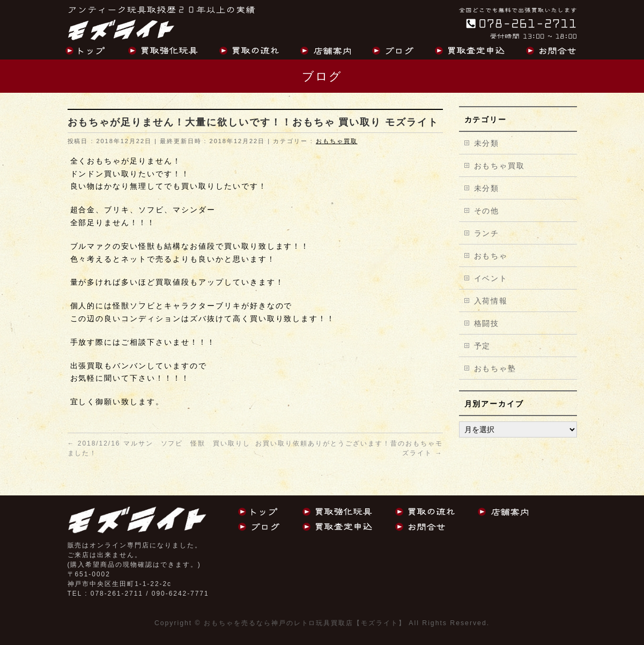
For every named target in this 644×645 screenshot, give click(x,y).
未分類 (487, 143)
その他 (487, 211)
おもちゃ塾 (495, 368)
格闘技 (487, 323)
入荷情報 (491, 301)
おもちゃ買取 (337, 141)
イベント (491, 278)
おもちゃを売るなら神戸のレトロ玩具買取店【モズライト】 (305, 623)
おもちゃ (491, 256)
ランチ (487, 233)
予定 (483, 346)
